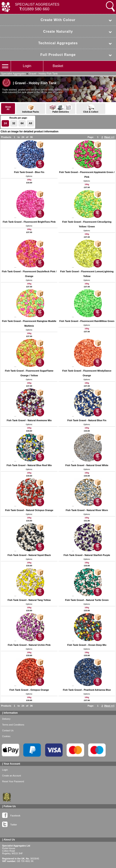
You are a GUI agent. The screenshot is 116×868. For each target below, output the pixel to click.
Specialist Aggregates (13, 74)
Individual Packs (31, 109)
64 (22, 123)
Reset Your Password (13, 781)
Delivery (6, 719)
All (30, 123)
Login (27, 66)
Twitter (10, 824)
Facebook (11, 815)
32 (14, 123)
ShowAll (8, 108)
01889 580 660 (36, 9)
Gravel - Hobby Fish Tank (43, 74)
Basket (58, 66)
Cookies (6, 736)
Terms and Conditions (13, 725)
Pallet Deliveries (61, 109)
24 (5, 123)
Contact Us (8, 730)
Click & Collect (91, 109)
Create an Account (12, 776)
